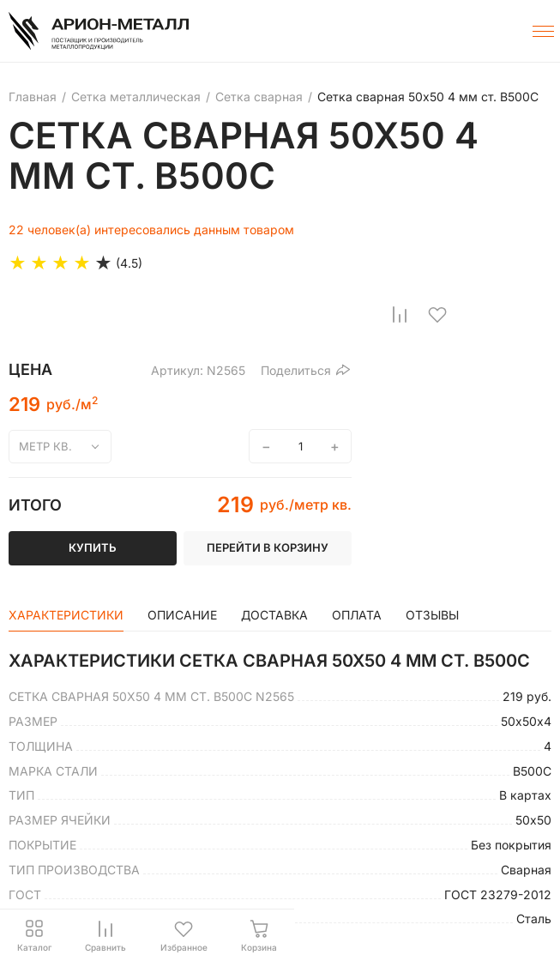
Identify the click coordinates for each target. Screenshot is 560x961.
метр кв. (45, 446)
